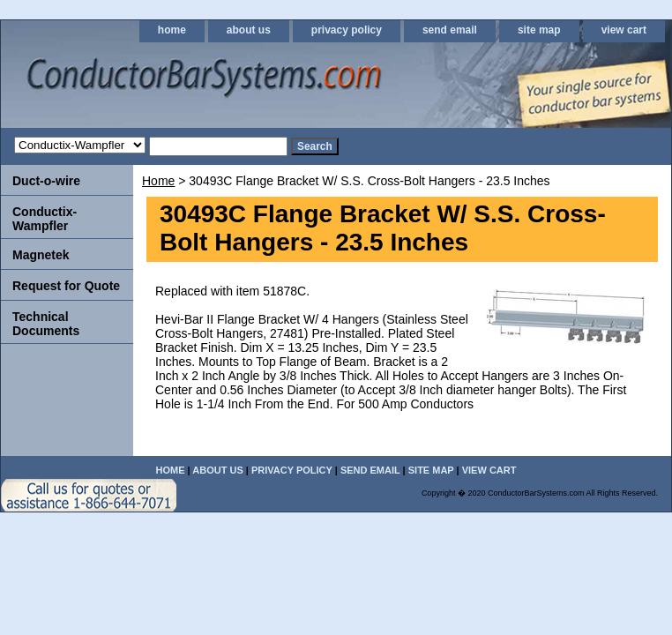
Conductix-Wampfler (45, 219)
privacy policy (347, 30)
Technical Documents (46, 324)
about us (249, 30)
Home (158, 181)
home (172, 30)
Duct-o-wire (46, 181)
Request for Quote (66, 286)
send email (450, 30)
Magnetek (41, 255)
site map (539, 30)
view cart (624, 30)
